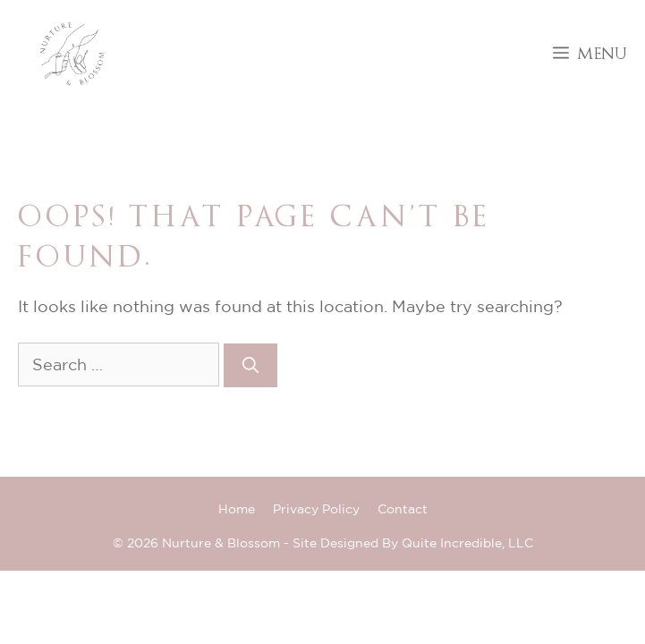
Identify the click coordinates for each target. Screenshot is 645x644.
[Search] (250, 365)
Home (237, 509)
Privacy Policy (316, 509)
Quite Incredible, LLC (467, 543)
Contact (403, 509)
